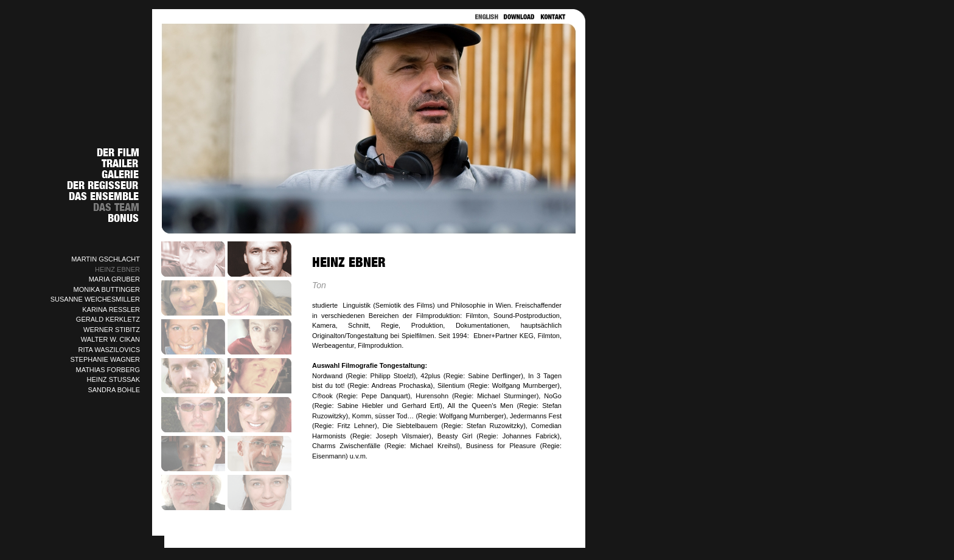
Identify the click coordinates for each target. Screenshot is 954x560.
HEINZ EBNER (117, 269)
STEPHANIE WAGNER (106, 359)
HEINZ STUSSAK (113, 379)
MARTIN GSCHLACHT (106, 259)
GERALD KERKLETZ (108, 319)
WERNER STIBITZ (112, 330)
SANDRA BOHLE (114, 390)
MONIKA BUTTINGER (107, 289)
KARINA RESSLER (111, 309)
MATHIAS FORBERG (108, 370)
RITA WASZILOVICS (109, 350)
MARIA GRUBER (114, 279)
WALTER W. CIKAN (110, 339)
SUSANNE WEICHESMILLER (95, 299)
